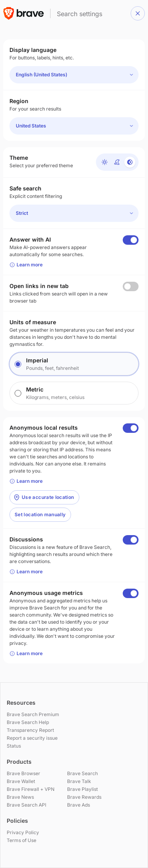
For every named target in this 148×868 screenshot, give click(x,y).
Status (14, 746)
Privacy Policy (23, 832)
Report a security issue (32, 738)
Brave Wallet (21, 781)
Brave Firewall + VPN (31, 789)
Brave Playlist (82, 789)
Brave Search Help (28, 722)
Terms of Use (22, 840)
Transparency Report (30, 730)
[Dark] (117, 162)
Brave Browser (23, 773)
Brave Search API (26, 805)
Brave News (20, 797)
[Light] (105, 162)
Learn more (26, 265)
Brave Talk (79, 781)
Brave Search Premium (33, 714)
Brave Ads (79, 805)
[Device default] (130, 162)
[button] (138, 13)
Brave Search (82, 773)
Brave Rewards (84, 797)
